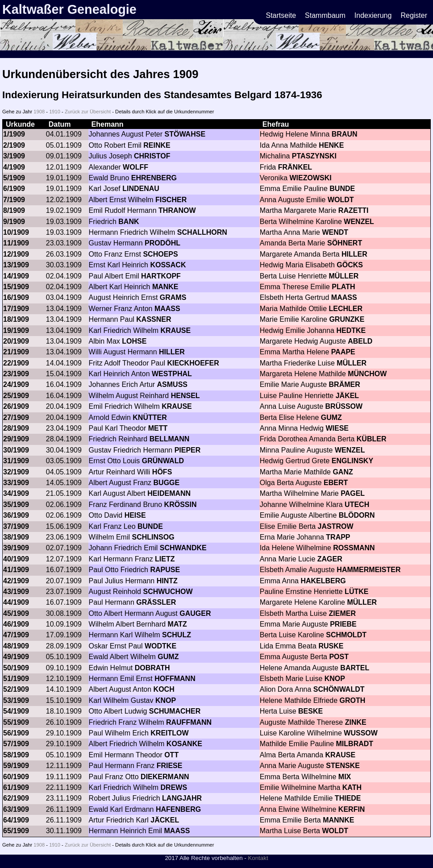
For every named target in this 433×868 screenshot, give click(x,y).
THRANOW (177, 210)
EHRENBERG (154, 178)
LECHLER (346, 309)
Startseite (281, 15)
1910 (55, 112)
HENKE (331, 145)
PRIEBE (343, 624)
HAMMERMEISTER (368, 570)
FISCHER (171, 200)
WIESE (337, 428)
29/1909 (16, 439)
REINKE (157, 145)
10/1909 (16, 232)
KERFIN (352, 809)
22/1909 (16, 363)
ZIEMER (342, 613)
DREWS (174, 787)
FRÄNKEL (295, 167)
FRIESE (170, 766)
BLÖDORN (357, 515)
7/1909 (14, 200)
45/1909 (16, 613)
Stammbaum (325, 15)
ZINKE (356, 722)
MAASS (344, 297)
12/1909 (16, 254)
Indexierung (373, 15)
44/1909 (16, 602)
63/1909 (16, 809)
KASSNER (154, 319)
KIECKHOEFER (193, 363)
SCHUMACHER (175, 711)
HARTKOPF (161, 276)
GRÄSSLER (156, 602)
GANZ (343, 472)
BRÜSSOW (344, 406)
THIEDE (348, 798)
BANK (129, 222)
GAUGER (195, 613)
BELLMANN (170, 439)
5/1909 (14, 178)
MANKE (165, 287)
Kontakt (258, 858)
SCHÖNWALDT (339, 689)
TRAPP (338, 537)
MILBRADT (355, 744)
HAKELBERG (323, 581)
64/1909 (16, 820)
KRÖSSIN (181, 505)
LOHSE (134, 341)
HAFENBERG (178, 809)
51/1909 (16, 679)
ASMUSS (172, 384)
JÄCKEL (165, 820)
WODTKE (160, 646)
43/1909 (16, 592)
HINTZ (167, 581)
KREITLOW (169, 733)
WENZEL (359, 222)
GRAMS (173, 297)
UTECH (357, 505)
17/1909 (16, 309)
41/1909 (16, 570)
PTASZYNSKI (314, 156)
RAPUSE (165, 570)
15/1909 (16, 287)
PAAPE (343, 352)
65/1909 (16, 831)
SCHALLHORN (202, 232)
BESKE (310, 711)
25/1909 (16, 396)
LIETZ (165, 559)
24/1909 (16, 384)
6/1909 (14, 189)
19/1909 (16, 330)
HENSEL (185, 396)
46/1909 (16, 624)
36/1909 (16, 515)
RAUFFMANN (189, 722)
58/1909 (16, 755)
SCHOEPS (160, 254)
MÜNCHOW (367, 374)
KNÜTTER (150, 417)
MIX (345, 777)
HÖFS (162, 472)
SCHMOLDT (346, 635)
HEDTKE (351, 330)
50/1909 (16, 668)
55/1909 (16, 722)
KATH (352, 787)
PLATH (343, 287)
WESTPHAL (172, 374)
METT (158, 428)
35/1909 (16, 505)
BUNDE (342, 189)
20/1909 (16, 341)
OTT (171, 755)
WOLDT (341, 200)
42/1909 (16, 581)
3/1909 (14, 156)
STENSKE (343, 766)
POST (339, 657)
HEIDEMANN (169, 493)
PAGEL (353, 493)
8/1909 (14, 210)
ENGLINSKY (352, 461)
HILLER (354, 254)
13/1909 (16, 265)
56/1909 (16, 733)
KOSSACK (168, 265)
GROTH (353, 700)
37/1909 (16, 526)
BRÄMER (345, 384)
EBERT (336, 483)
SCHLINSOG (153, 537)
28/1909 (16, 428)
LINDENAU (141, 189)
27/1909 (16, 417)
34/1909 (16, 493)
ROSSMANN (354, 548)
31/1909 (16, 461)
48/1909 (16, 646)
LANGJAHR (182, 798)
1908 (39, 112)
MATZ (177, 624)
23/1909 (16, 374)
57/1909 (16, 744)
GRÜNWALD (163, 461)
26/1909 (16, 406)
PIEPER (188, 450)
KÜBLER (372, 439)
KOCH (164, 689)
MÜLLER (344, 276)
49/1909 (16, 657)
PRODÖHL (162, 243)
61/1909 (16, 787)
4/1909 (14, 167)
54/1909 (16, 711)
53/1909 (16, 700)
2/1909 (14, 145)
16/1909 (16, 297)
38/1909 (16, 537)
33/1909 (16, 483)
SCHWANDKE (183, 548)
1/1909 (14, 134)
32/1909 (16, 472)
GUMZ (331, 417)
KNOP (335, 679)
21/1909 (16, 352)
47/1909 (16, 635)
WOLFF (135, 167)
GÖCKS (350, 265)
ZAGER (330, 559)
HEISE (135, 515)
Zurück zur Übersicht (88, 112)
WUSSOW (361, 733)
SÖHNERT (345, 243)
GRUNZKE (347, 319)
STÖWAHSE (185, 134)
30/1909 (16, 450)
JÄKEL (347, 396)
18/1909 (16, 319)
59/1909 (16, 766)
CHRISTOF (152, 156)
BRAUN (345, 134)
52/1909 (16, 689)
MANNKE (338, 820)
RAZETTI (354, 210)
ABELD (360, 341)
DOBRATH (152, 668)
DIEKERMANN (165, 777)
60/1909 (16, 777)
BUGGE (167, 483)
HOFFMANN (175, 679)
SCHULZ (177, 635)
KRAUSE (176, 330)
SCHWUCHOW (168, 592)
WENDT (335, 232)
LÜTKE (356, 592)
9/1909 (14, 222)
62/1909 (16, 798)
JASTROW (336, 526)
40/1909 (16, 559)
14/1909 (16, 276)
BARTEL (355, 668)
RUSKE (331, 646)
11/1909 (16, 243)
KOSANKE (184, 744)
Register (414, 15)
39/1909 (16, 548)
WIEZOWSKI (311, 178)
